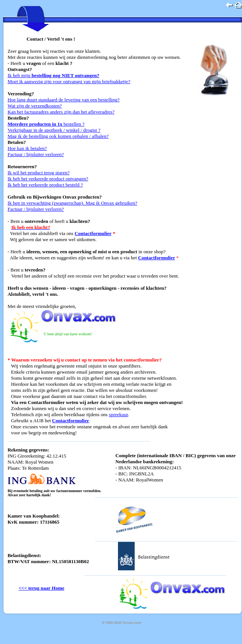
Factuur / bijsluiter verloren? (36, 154)
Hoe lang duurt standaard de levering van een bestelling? (64, 100)
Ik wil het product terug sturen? (39, 173)
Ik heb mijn (53, 75)
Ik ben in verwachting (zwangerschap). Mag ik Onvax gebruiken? (72, 203)
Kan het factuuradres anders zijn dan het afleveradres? (61, 112)
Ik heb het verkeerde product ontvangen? (48, 179)
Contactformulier (93, 233)
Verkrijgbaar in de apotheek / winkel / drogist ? (54, 130)
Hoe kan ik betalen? (27, 148)
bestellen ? (46, 124)
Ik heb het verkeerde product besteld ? (45, 185)
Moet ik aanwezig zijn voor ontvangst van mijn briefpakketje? (69, 81)
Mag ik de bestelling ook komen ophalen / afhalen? (58, 136)
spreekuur (119, 414)
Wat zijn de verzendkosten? (35, 106)
